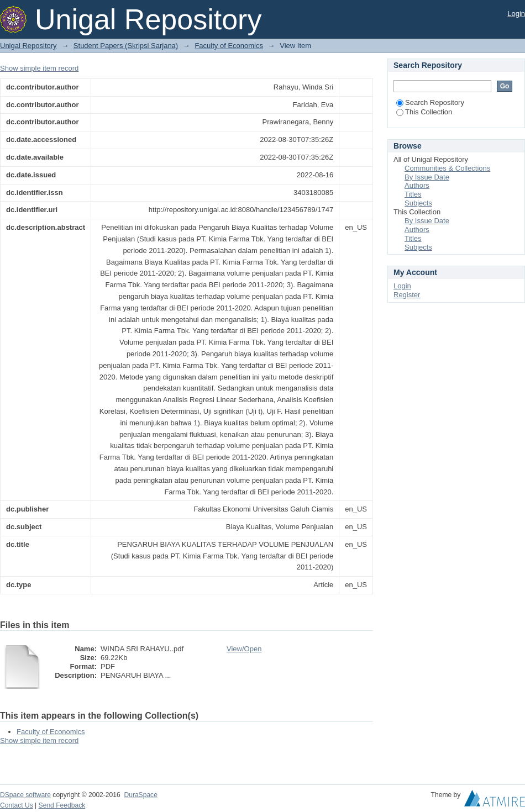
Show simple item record (39, 68)
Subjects (418, 203)
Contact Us (17, 805)
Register (407, 295)
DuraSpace (140, 795)
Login (516, 14)
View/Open (244, 649)
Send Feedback (62, 805)
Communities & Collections (447, 168)
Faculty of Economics (229, 46)
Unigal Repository (28, 46)
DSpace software (25, 795)
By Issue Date (427, 177)
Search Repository (430, 102)
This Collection (424, 112)
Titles (413, 194)
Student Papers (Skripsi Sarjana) (126, 46)
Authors (417, 185)
